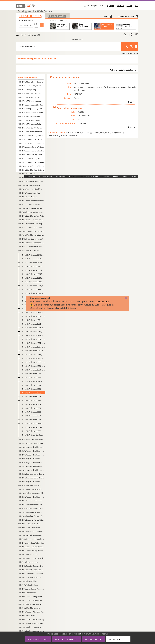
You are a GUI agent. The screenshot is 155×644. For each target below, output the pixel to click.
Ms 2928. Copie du (32, 627)
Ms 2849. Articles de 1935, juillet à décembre (34, 347)
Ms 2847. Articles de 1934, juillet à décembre (34, 339)
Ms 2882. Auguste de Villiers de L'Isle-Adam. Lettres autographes (32, 470)
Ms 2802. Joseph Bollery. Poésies (32, 162)
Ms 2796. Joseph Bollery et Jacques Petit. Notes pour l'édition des (32, 139)
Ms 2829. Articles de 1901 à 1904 (34, 270)
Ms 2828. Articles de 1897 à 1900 (34, 266)
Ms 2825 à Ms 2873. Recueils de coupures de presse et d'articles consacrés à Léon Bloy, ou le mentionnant (31, 250)
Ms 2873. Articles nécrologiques (34, 435)
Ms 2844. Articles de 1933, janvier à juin (34, 328)
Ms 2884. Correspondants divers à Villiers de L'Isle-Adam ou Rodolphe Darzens (32, 478)
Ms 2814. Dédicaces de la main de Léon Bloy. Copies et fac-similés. (32, 208)
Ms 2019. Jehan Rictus (28, 593)
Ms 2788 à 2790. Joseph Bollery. (31, 124)
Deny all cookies (66, 639)
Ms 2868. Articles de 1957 (31, 416)
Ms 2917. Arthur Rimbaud (29, 585)
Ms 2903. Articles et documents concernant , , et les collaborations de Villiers (32, 531)
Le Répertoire (57, 16)
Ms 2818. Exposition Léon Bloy (31, 224)
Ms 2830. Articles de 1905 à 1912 (34, 274)
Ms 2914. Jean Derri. (32, 574)
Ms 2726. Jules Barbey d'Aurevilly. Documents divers (32, 86)
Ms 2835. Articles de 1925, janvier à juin (34, 293)
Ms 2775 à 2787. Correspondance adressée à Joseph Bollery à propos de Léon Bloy (31, 120)
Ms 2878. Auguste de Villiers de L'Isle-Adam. (32, 455)
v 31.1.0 (133, 176)
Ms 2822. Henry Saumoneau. (32, 239)
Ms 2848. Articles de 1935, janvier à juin (34, 343)
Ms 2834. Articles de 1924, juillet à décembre (34, 289)
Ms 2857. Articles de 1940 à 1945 (34, 377)
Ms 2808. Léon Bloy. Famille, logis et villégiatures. (31, 185)
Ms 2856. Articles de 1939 (31, 374)
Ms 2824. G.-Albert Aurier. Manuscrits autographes (32, 247)
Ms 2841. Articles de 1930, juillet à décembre (34, 316)
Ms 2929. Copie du (32, 631)
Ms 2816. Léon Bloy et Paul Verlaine (32, 216)
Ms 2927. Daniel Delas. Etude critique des (32, 623)
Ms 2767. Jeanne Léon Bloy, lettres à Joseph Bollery (32, 105)
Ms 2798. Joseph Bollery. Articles (32, 147)
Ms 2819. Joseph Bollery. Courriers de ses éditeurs (32, 227)
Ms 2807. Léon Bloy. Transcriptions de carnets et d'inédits (32, 181)
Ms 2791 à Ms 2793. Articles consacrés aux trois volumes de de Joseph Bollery (31, 128)
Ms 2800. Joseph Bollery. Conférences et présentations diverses (32, 155)
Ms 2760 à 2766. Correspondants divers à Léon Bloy (31, 101)
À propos (110, 6)
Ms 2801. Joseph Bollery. (32, 158)
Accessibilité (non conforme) (67, 176)
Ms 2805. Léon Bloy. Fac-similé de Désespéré (32, 174)
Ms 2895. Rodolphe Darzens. (32, 512)
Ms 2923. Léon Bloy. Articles (30, 608)
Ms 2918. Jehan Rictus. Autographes (32, 589)
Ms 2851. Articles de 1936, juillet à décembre (34, 354)
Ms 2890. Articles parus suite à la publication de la (32, 493)
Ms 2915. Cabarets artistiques (30, 577)
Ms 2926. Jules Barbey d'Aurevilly (32, 619)
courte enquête (102, 301)
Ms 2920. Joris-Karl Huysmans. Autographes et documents (32, 596)
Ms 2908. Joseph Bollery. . (32, 551)
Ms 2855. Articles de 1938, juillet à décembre (34, 370)
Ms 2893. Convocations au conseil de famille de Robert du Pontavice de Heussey (32, 505)
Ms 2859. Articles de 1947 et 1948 (34, 381)
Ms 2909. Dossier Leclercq (29, 554)
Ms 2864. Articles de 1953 (31, 400)
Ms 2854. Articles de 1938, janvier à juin (34, 366)
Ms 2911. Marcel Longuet (29, 562)
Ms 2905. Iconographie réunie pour (32, 539)
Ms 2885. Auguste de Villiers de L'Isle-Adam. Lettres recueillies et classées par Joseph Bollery (32, 482)
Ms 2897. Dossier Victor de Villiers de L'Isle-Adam (32, 520)
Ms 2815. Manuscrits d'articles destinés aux (32, 212)
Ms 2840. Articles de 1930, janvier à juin (34, 312)
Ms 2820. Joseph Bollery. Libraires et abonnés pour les (32, 231)
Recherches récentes (128, 16)
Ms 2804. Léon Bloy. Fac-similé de (32, 170)
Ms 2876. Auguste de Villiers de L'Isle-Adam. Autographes (32, 447)
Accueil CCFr (21, 35)
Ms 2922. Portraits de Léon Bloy (31, 604)
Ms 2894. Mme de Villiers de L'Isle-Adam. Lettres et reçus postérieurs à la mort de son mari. (32, 508)
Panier (108, 16)
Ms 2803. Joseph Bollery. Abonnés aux (32, 166)
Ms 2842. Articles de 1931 (31, 320)
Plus (130, 102)
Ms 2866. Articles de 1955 (31, 408)
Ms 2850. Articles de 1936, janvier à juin (34, 351)
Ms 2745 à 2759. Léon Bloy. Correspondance (31, 97)
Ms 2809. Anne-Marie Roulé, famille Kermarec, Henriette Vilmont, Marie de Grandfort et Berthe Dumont (31, 189)
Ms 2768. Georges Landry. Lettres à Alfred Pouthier (32, 109)
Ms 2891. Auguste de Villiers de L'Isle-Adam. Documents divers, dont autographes (32, 497)
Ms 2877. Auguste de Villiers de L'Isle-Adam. (32, 451)
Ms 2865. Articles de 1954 (31, 404)
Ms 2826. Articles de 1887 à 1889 (34, 259)
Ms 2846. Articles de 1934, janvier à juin (34, 335)
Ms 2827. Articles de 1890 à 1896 (34, 263)
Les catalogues (30, 16)
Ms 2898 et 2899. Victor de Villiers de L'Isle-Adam (31, 524)
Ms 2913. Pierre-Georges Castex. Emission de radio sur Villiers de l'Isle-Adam (32, 570)
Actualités (120, 6)
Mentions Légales (46, 176)
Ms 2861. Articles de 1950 (31, 389)
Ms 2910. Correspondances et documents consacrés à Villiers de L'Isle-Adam (32, 558)
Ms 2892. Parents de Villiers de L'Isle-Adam (32, 501)
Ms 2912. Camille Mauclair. (32, 566)
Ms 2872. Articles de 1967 (31, 431)
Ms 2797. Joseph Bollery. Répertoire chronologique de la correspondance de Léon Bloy (32, 143)
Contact (130, 6)
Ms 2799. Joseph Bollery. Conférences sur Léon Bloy (32, 151)
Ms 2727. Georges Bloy (28, 90)
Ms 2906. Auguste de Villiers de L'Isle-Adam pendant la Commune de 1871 (32, 543)
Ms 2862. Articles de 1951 (31, 393)
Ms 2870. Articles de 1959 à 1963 (34, 423)
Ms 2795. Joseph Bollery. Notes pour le (32, 135)
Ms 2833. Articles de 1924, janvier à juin (34, 286)
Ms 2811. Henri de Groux (28, 197)
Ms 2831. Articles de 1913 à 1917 (34, 278)
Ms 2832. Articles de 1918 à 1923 (34, 282)
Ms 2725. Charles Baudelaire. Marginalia (32, 82)
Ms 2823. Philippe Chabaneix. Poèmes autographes (32, 243)
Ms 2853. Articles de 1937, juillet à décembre (34, 362)
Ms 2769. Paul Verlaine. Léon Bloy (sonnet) (32, 112)
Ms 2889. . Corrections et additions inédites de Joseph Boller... (32, 489)
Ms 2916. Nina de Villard (28, 581)
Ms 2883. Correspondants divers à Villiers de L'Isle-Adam (32, 474)
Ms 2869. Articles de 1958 (31, 420)
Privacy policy (118, 639)
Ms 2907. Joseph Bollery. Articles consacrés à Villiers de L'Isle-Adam (32, 547)
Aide (137, 6)
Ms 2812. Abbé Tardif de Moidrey (31, 201)
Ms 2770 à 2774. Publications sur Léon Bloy (31, 116)
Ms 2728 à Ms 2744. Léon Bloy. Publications (31, 93)
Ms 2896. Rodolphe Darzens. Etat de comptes (32, 516)
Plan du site (31, 176)
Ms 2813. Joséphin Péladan (30, 204)
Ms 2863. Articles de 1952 (31, 397)
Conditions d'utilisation (90, 176)
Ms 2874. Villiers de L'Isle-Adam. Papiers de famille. (32, 439)
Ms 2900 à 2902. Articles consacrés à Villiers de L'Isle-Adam (31, 528)
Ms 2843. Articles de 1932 (31, 324)
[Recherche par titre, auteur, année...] (26, 25)
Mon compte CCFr (96, 6)
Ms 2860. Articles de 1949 (31, 385)
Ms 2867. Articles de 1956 (31, 412)
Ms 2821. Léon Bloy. (32, 235)
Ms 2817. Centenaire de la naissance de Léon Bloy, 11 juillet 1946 (32, 220)
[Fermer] (123, 298)
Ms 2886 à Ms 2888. (31, 485)
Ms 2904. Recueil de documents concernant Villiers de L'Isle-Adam (32, 535)
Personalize (93, 639)
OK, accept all (38, 639)
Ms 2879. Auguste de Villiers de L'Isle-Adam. (32, 459)
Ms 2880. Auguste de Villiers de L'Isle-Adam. (32, 462)
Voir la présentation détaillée (122, 70)
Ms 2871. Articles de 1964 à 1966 (34, 427)
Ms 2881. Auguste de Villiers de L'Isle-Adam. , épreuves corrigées (32, 466)
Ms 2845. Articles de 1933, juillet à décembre (34, 332)
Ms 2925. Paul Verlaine (28, 616)
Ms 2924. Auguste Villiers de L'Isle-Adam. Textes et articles (32, 612)
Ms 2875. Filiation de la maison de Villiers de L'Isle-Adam (32, 443)
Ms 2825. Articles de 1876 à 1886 (34, 255)
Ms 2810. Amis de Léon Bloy (30, 193)
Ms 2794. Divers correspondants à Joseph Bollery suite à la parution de (32, 132)
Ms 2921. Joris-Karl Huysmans (31, 600)
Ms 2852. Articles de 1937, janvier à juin (34, 358)
